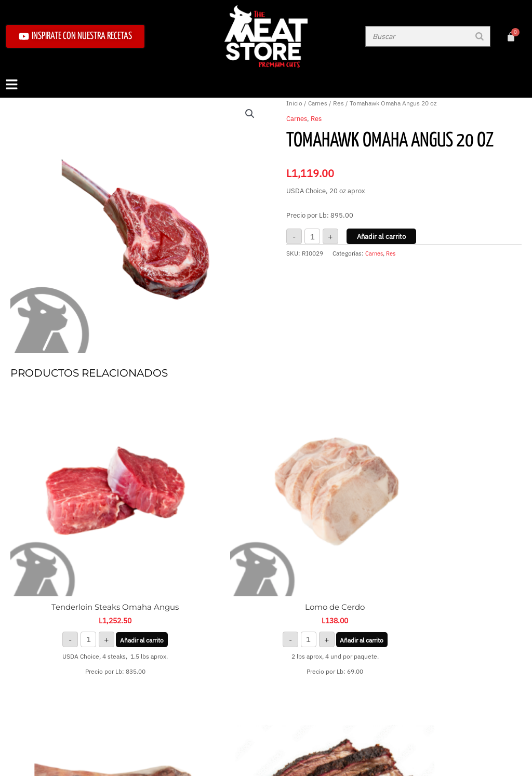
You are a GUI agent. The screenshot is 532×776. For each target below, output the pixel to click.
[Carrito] (511, 37)
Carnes (318, 103)
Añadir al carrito (381, 237)
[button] (266, 85)
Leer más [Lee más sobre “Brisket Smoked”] (462, 550)
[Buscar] (480, 36)
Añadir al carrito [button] (71, 576)
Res (338, 103)
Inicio (294, 103)
